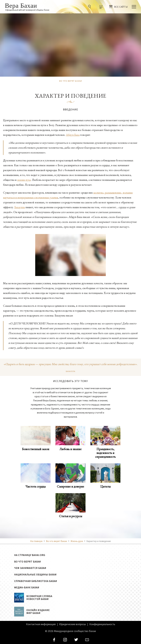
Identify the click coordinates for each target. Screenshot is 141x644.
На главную (36, 541)
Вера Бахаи (21, 5)
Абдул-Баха (73, 135)
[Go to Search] (90, 7)
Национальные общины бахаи (35, 575)
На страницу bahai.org (30, 555)
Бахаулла (20, 207)
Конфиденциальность (102, 624)
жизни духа (24, 180)
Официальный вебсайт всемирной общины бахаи (27, 10)
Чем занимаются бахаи (30, 568)
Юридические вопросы (72, 624)
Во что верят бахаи (28, 562)
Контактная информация (41, 624)
